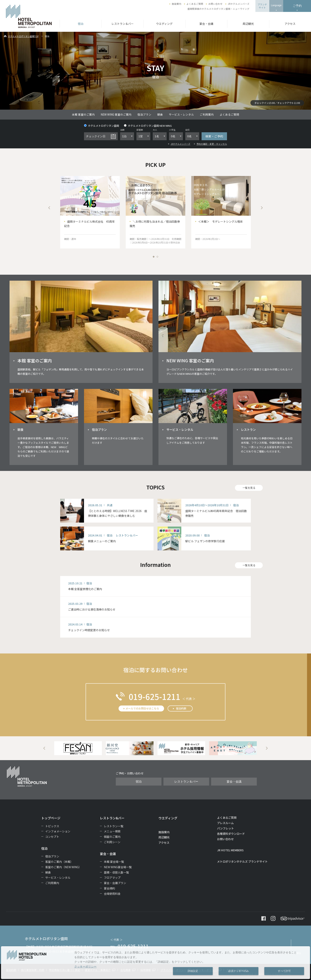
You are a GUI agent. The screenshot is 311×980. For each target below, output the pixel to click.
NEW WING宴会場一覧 (118, 867)
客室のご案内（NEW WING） (63, 867)
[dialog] (155, 963)
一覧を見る (249, 488)
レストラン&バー (112, 818)
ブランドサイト (262, 6)
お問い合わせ (215, 4)
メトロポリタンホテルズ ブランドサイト (242, 861)
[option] (90, 212)
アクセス (290, 24)
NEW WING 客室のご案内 (116, 114)
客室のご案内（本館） (59, 862)
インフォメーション (58, 831)
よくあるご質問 (195, 4)
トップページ (51, 818)
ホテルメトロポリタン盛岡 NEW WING (148, 126)
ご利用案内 (207, 114)
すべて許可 (284, 971)
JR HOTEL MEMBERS (230, 850)
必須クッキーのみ (239, 971)
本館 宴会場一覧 (114, 862)
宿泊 (81, 24)
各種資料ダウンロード (231, 834)
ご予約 (297, 6)
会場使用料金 (112, 894)
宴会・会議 (206, 24)
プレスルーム (225, 823)
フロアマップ (112, 878)
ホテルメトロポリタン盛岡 (101, 126)
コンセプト (52, 837)
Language (276, 5)
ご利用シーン (112, 842)
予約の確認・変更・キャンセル (212, 144)
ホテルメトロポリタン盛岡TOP (23, 36)
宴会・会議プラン (115, 883)
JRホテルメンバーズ (239, 4)
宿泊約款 (181, 708)
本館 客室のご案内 (83, 114)
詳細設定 (193, 971)
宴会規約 (109, 888)
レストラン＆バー (123, 24)
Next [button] (262, 208)
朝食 (160, 114)
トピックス (52, 826)
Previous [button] (49, 208)
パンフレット (226, 828)
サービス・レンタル (181, 114)
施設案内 (177, 4)
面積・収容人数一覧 (116, 872)
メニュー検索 (112, 831)
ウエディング (164, 24)
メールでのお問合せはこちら (142, 708)
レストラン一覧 (114, 826)
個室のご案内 (112, 837)
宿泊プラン (144, 114)
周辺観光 (248, 24)
